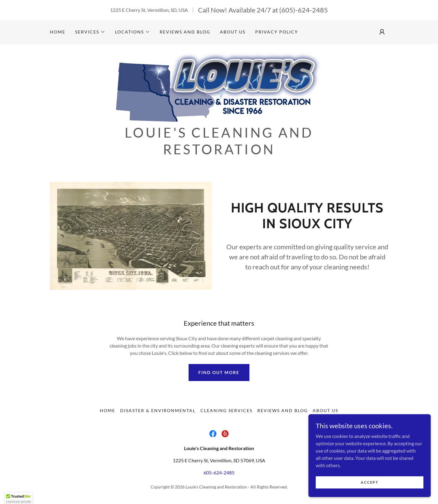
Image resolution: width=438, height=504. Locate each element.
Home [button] (108, 412)
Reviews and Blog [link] (185, 32)
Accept (370, 482)
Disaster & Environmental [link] (158, 412)
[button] (90, 32)
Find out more (219, 374)
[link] (219, 87)
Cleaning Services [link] (226, 412)
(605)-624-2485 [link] (304, 10)
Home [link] (58, 32)
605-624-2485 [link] (219, 474)
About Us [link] (233, 32)
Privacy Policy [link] (277, 32)
